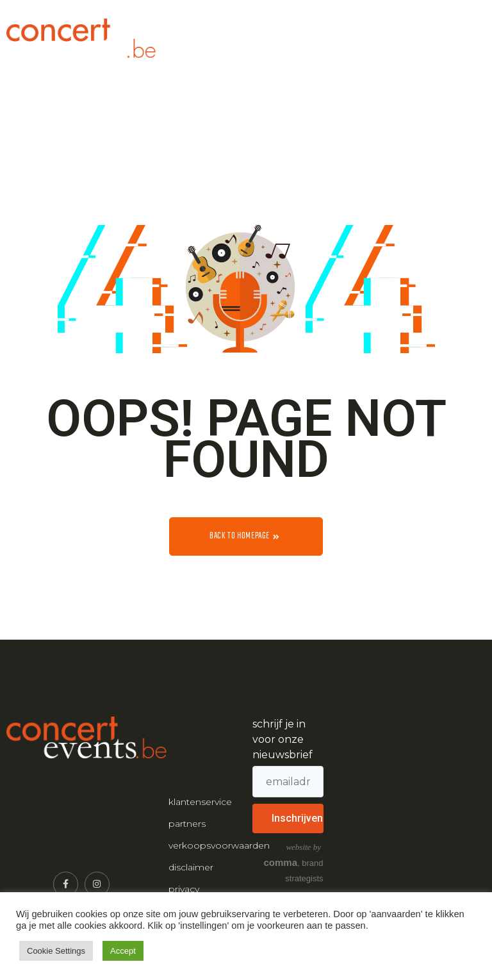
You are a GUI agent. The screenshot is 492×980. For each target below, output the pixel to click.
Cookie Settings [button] (56, 951)
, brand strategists (294, 863)
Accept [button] (123, 951)
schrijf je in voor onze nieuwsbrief (283, 739)
